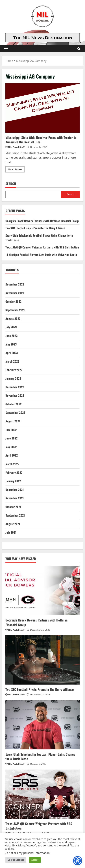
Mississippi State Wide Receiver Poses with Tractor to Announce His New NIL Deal (42, 108)
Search (11, 184)
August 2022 (13, 421)
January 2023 (13, 378)
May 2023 (11, 344)
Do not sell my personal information (27, 853)
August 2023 (13, 319)
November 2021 (15, 498)
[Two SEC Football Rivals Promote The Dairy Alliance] (42, 660)
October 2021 (13, 507)
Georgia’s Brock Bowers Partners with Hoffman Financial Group (42, 221)
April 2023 (12, 353)
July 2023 (11, 327)
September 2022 (15, 413)
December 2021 (15, 490)
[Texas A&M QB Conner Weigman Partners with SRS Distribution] (42, 794)
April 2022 (12, 455)
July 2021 (11, 532)
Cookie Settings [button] (16, 860)
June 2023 (11, 336)
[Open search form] (79, 48)
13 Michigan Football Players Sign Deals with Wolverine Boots (41, 255)
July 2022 (11, 430)
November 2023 (15, 293)
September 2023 (15, 310)
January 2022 (13, 481)
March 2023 (12, 361)
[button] (6, 49)
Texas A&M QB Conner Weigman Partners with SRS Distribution (42, 247)
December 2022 (15, 387)
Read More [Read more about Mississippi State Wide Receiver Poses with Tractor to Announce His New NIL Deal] (16, 170)
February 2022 (14, 473)
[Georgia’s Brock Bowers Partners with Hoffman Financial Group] (42, 591)
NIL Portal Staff (16, 147)
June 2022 (11, 438)
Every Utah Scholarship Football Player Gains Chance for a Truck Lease (40, 757)
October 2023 (13, 301)
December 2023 (15, 284)
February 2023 (14, 370)
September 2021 (15, 515)
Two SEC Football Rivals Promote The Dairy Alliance (35, 228)
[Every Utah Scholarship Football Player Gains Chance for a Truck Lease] (42, 725)
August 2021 (13, 524)
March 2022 (12, 464)
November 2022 (15, 395)
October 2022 (13, 404)
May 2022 (11, 447)
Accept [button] (35, 860)
